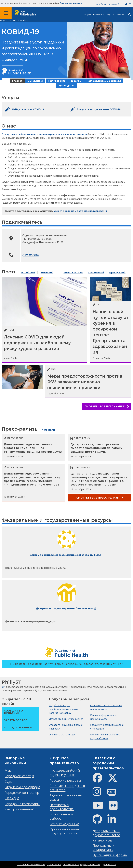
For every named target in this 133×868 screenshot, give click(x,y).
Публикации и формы (110, 855)
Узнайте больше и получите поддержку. (79, 211)
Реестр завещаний (19, 809)
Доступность (109, 865)
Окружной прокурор (21, 787)
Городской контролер (22, 793)
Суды (9, 782)
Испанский (48, 430)
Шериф (10, 798)
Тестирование (57, 81)
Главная (17, 81)
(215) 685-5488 (30, 255)
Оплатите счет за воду (62, 735)
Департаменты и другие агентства (106, 833)
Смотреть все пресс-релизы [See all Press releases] (100, 498)
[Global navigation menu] (6, 13)
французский (117, 273)
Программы (99, 15)
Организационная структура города (64, 831)
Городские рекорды (65, 780)
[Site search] (130, 15)
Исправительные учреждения (66, 719)
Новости (121, 15)
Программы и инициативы (104, 848)
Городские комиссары (22, 804)
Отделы (110, 15)
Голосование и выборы (61, 816)
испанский (114, 4)
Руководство (66, 85)
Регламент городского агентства (67, 788)
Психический (96, 273)
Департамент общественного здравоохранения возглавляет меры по (45, 134)
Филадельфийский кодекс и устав (65, 773)
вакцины (76, 81)
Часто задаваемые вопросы (104, 81)
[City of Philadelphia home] (27, 13)
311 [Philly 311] (4, 687)
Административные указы (66, 797)
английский (101, 4)
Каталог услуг (103, 840)
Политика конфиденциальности (81, 865)
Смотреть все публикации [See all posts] (107, 406)
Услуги (87, 15)
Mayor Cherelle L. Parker (14, 21)
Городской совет (18, 776)
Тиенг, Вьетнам (73, 273)
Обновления (35, 81)
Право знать (54, 865)
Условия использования (31, 865)
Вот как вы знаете (71, 3)
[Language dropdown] (128, 4)
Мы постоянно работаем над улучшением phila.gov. (66, 664)
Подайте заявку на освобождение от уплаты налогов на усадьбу (63, 709)
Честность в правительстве (62, 807)
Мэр (8, 770)
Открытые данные (64, 824)
